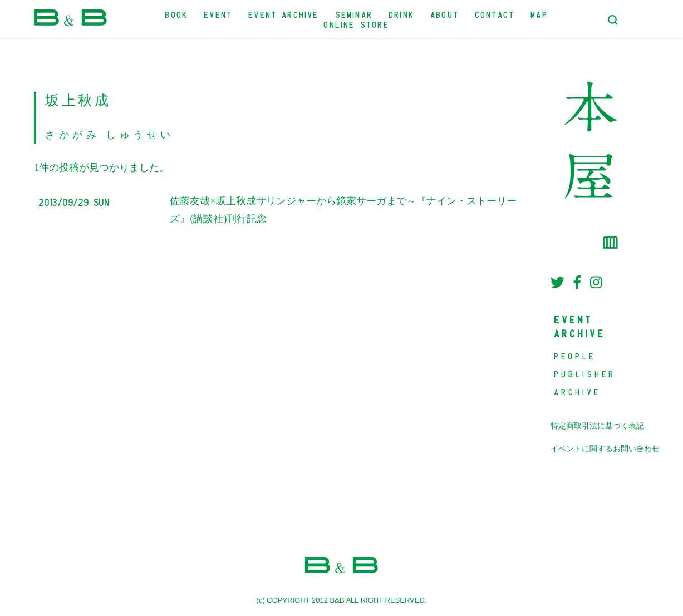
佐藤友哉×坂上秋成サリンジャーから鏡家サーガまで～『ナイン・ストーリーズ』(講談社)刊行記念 (343, 210)
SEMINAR (354, 14)
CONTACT (495, 14)
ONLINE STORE (357, 24)
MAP (540, 14)
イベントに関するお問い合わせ (605, 449)
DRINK (402, 14)
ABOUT (445, 14)
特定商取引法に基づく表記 (597, 426)
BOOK (177, 14)
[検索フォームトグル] (613, 20)
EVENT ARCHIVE (284, 14)
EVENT (218, 14)
